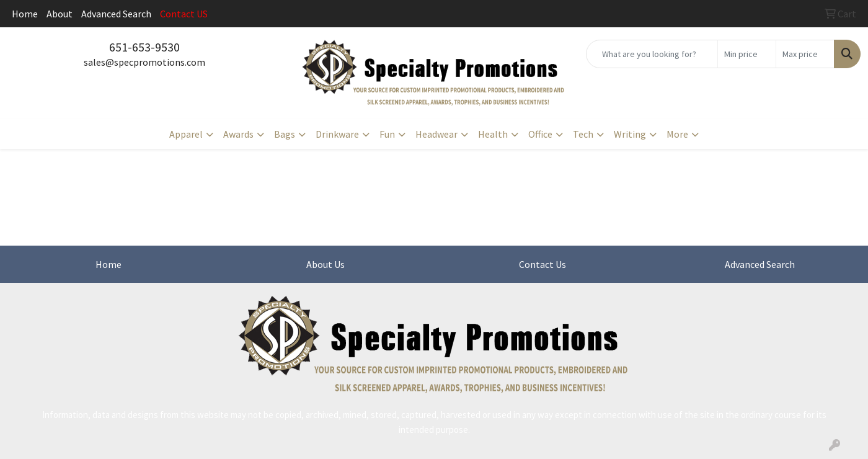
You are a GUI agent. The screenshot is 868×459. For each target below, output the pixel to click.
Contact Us (542, 264)
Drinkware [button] (337, 134)
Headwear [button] (436, 134)
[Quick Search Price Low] (747, 54)
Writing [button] (630, 134)
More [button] (677, 134)
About (60, 14)
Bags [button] (285, 134)
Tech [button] (583, 134)
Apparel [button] (186, 134)
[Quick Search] (652, 54)
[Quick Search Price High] (805, 54)
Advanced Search (116, 14)
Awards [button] (238, 134)
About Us (325, 264)
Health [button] (493, 134)
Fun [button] (387, 134)
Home (25, 14)
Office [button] (540, 134)
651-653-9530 (144, 47)
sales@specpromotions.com (144, 62)
